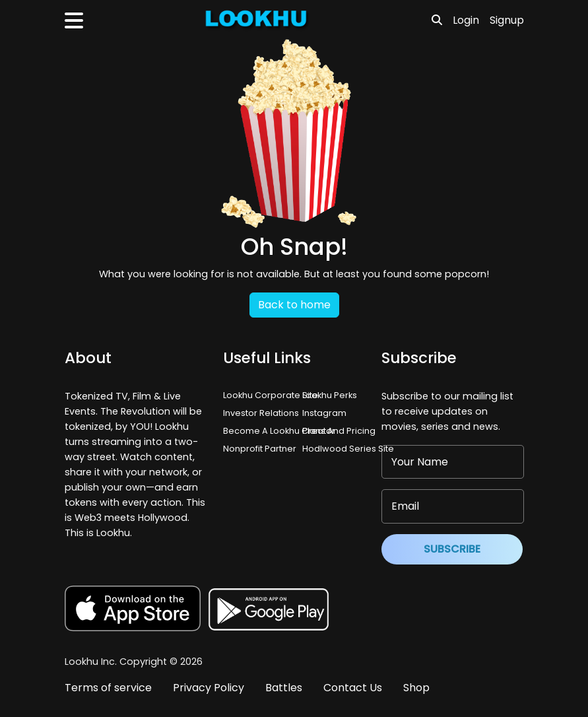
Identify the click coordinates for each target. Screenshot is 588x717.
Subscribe (452, 549)
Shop (416, 688)
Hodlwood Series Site (348, 449)
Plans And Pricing (339, 431)
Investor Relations (261, 413)
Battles (284, 688)
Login (466, 20)
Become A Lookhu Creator (279, 431)
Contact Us (353, 688)
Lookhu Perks (330, 395)
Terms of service (108, 688)
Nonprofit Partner (260, 449)
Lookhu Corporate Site (273, 395)
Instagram (324, 413)
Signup (507, 20)
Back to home (294, 305)
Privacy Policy (209, 688)
